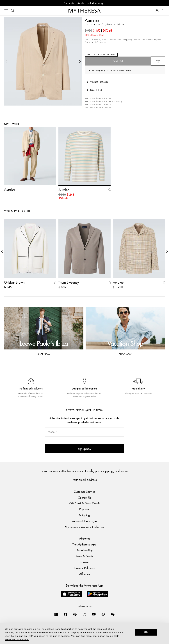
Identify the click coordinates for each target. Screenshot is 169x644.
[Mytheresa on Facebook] (66, 614)
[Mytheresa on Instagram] (84, 614)
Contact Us (84, 497)
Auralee (92, 20)
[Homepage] (84, 10)
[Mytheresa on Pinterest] (75, 614)
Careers (84, 562)
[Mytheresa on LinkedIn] (56, 614)
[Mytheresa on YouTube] (94, 614)
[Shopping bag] (163, 11)
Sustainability (84, 550)
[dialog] (84, 633)
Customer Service (84, 492)
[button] (7, 62)
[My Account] (157, 11)
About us (84, 538)
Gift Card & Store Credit (84, 503)
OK (146, 632)
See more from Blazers (98, 108)
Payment (84, 509)
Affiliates (84, 574)
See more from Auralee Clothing (104, 101)
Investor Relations (84, 568)
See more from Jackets (98, 104)
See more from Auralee (98, 98)
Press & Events (84, 556)
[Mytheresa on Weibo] (103, 614)
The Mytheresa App (84, 544)
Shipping (84, 515)
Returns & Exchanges (84, 521)
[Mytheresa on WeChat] (113, 614)
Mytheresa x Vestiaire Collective (84, 527)
